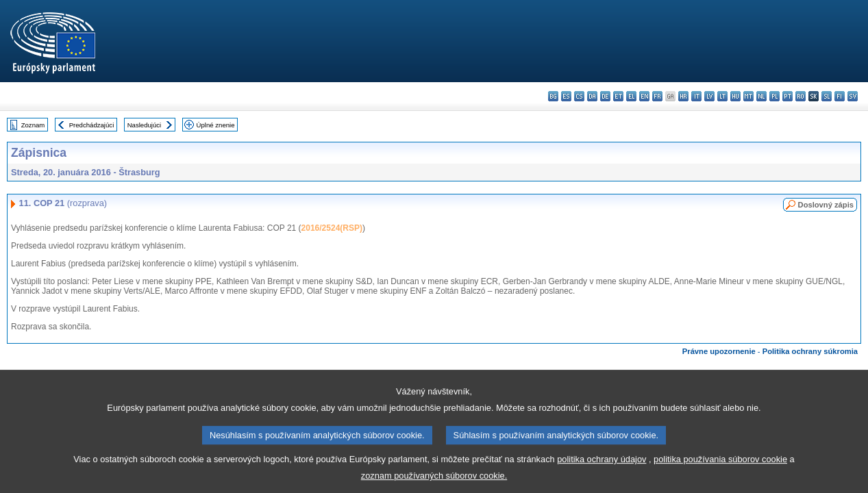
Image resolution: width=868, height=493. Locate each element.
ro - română (801, 96)
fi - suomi (840, 96)
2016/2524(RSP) (332, 228)
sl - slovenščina (827, 96)
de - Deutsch (605, 96)
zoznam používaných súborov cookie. (434, 483)
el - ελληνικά (631, 96)
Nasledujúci (145, 125)
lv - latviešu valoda (709, 96)
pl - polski (774, 96)
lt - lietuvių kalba (722, 96)
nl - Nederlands (761, 96)
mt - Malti (748, 96)
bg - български (553, 96)
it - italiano (696, 96)
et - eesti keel (618, 96)
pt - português (788, 96)
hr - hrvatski (683, 96)
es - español (566, 96)
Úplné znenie (216, 125)
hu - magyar (735, 96)
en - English (644, 96)
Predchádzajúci (92, 125)
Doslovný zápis (826, 205)
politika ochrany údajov (602, 467)
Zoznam (33, 125)
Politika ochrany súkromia (810, 351)
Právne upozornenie (719, 351)
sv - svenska (853, 96)
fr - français (657, 96)
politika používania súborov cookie (720, 467)
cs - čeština (579, 96)
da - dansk (592, 96)
